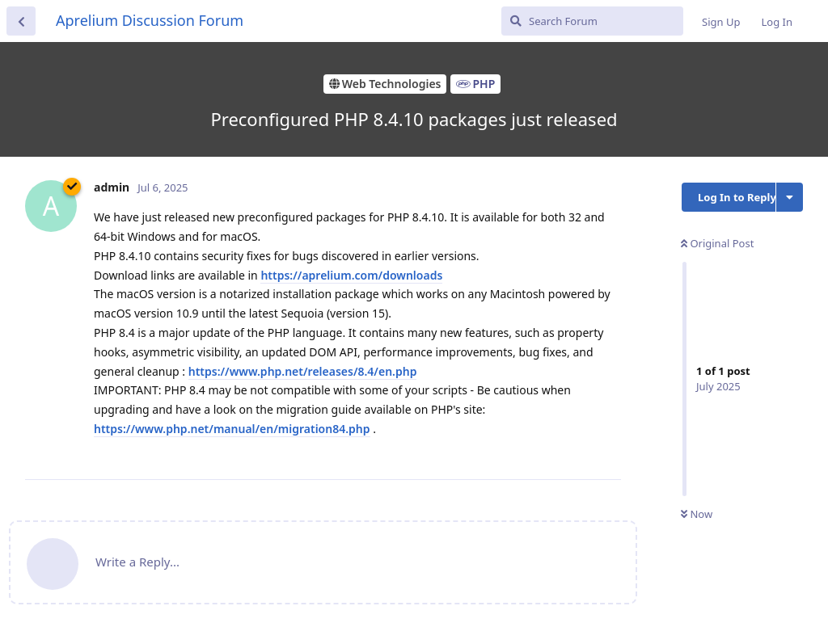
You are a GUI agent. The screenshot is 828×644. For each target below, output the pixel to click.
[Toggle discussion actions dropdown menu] (790, 197)
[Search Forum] (592, 21)
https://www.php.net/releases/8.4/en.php (303, 371)
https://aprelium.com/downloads (351, 275)
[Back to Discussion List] (21, 21)
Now (697, 514)
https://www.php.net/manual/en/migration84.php (232, 429)
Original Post (717, 243)
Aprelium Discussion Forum (150, 20)
